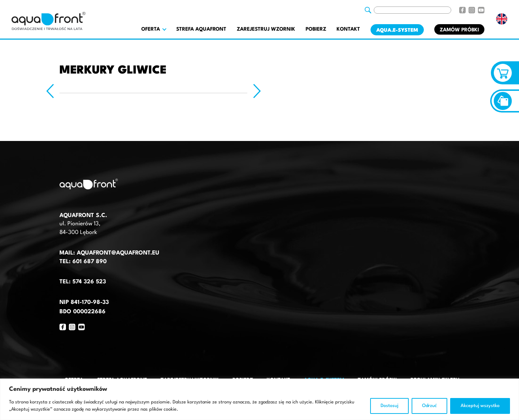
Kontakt (348, 29)
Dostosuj (389, 406)
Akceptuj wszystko (480, 406)
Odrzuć (429, 406)
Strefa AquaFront (201, 29)
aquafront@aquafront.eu (117, 253)
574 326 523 (89, 282)
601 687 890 (90, 262)
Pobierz (316, 29)
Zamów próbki (459, 30)
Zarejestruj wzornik (266, 29)
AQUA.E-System (397, 30)
